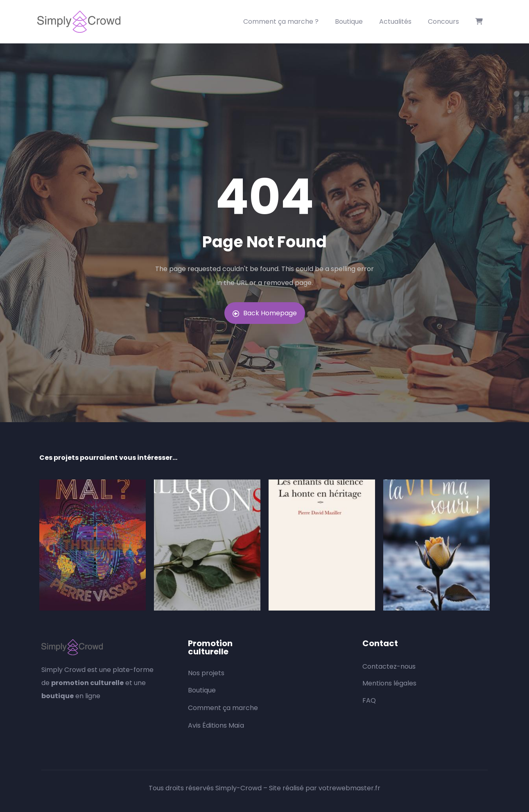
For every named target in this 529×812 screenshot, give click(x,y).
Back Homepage (265, 313)
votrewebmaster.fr (349, 788)
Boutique (349, 21)
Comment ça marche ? (281, 21)
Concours (443, 21)
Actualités (395, 21)
